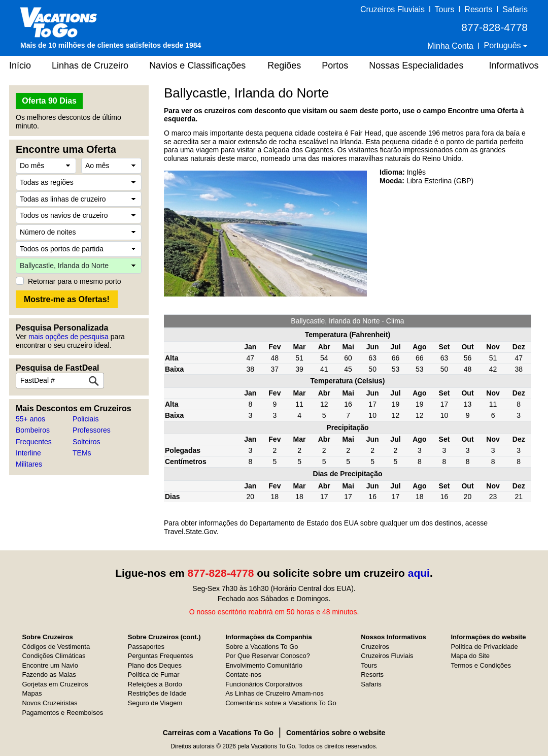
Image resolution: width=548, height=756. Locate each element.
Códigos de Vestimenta (56, 647)
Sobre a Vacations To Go (262, 647)
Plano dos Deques (155, 665)
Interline (28, 453)
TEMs (82, 453)
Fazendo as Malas (49, 675)
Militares (29, 464)
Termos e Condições (481, 665)
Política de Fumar (154, 675)
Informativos (513, 65)
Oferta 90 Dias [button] (49, 101)
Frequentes (34, 442)
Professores (92, 430)
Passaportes (146, 647)
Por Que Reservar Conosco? (268, 656)
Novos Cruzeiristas (49, 703)
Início (20, 65)
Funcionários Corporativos (264, 684)
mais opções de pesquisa (68, 337)
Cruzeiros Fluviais (392, 9)
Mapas (32, 693)
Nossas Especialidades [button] (416, 65)
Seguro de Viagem (155, 703)
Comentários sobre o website (336, 733)
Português (504, 45)
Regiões (284, 65)
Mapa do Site (470, 656)
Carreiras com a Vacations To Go (218, 733)
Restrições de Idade (157, 693)
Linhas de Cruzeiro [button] (90, 65)
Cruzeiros (375, 647)
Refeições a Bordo (155, 684)
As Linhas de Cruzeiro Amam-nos (275, 693)
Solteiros (86, 442)
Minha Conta (450, 46)
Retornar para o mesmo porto (75, 281)
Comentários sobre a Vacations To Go (281, 703)
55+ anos (30, 419)
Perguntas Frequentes (161, 656)
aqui (419, 573)
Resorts (478, 9)
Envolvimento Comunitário (264, 665)
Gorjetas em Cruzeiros (55, 684)
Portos (335, 65)
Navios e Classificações (197, 65)
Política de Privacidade (484, 647)
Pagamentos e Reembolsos (62, 713)
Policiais (85, 419)
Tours (444, 9)
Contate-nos (243, 675)
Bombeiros (33, 430)
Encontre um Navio (50, 665)
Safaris (515, 9)
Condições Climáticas (54, 656)
